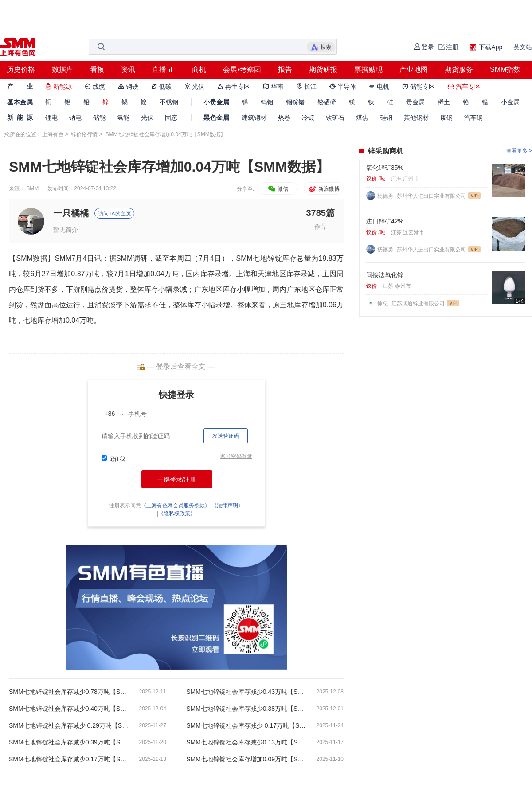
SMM (32, 188)
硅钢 (386, 118)
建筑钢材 (254, 118)
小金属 (510, 102)
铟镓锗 (295, 102)
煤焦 (362, 118)
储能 (99, 118)
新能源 (59, 86)
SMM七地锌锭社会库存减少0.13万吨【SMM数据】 (246, 742)
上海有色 (53, 134)
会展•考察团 (242, 69)
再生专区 (234, 86)
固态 (171, 118)
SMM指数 (505, 69)
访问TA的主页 (114, 214)
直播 (159, 69)
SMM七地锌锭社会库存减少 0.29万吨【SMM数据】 (69, 725)
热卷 (284, 118)
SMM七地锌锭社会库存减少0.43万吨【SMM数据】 (246, 692)
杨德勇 (386, 196)
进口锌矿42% (385, 221)
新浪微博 (323, 189)
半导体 (343, 86)
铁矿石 (335, 118)
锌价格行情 (84, 134)
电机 (379, 86)
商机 (199, 69)
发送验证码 (226, 436)
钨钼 (267, 102)
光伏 (195, 86)
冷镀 (308, 118)
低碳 (161, 86)
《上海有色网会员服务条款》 (176, 505)
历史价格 (21, 69)
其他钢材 (416, 118)
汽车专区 (464, 86)
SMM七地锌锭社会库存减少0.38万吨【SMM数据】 (246, 709)
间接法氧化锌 (385, 275)
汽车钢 (473, 118)
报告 (285, 69)
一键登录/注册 (177, 479)
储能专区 (419, 86)
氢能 (123, 118)
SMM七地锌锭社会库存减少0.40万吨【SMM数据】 (69, 709)
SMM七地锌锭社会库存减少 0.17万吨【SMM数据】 (246, 725)
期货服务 (459, 69)
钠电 (75, 118)
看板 (97, 69)
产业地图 (414, 69)
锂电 (51, 118)
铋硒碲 (327, 102)
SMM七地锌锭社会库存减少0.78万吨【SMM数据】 (69, 692)
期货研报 (323, 69)
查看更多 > (519, 151)
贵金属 (415, 102)
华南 (273, 86)
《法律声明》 (227, 505)
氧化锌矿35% (385, 168)
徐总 (383, 303)
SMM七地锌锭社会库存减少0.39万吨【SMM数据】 (69, 742)
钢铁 (128, 86)
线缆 (95, 86)
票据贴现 (368, 69)
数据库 (63, 69)
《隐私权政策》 (177, 513)
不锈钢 (169, 102)
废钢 (446, 118)
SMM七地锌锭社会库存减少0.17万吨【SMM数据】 (69, 759)
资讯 (128, 69)
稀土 (444, 102)
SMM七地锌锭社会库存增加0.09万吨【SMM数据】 (246, 759)
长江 (306, 86)
